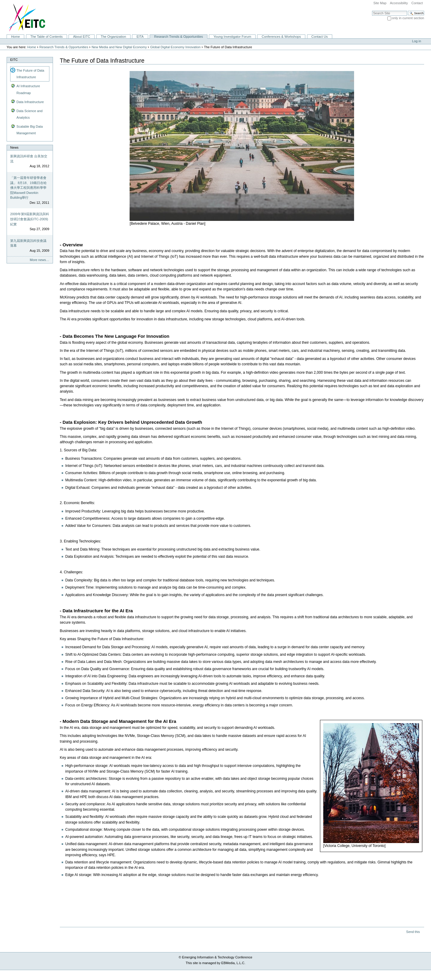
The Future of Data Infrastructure (30, 74)
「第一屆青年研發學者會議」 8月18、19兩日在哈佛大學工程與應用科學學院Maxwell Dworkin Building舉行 (28, 188)
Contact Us (320, 37)
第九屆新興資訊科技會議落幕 (28, 243)
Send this (413, 932)
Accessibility (399, 3)
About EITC (82, 37)
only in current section (408, 18)
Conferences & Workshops (281, 37)
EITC (14, 60)
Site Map (380, 3)
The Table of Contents (46, 37)
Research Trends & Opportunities (179, 37)
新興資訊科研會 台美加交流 (29, 159)
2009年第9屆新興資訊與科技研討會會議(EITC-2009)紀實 (30, 219)
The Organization (113, 37)
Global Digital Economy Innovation (176, 47)
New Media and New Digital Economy (119, 47)
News (14, 147)
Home (15, 37)
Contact (417, 3)
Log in (417, 41)
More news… (40, 260)
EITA (140, 37)
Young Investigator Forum (232, 37)
